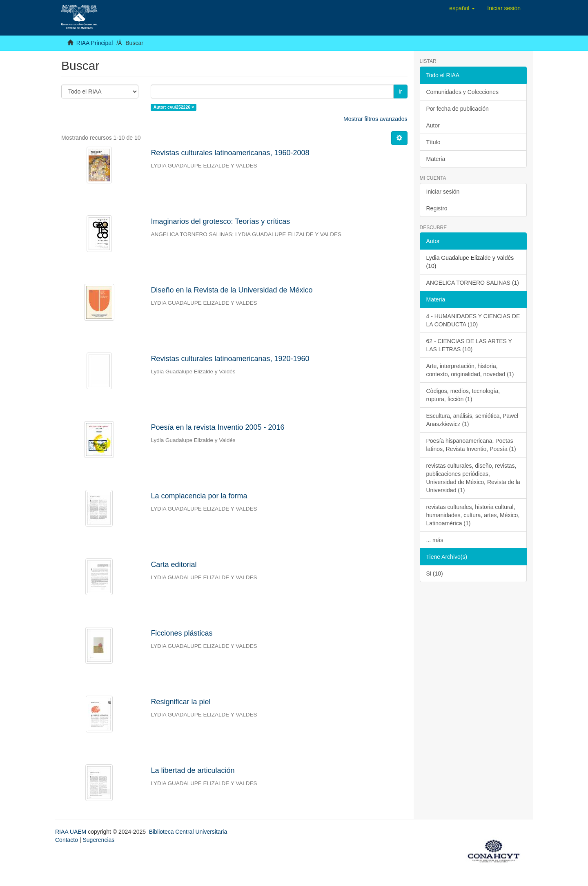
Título (433, 142)
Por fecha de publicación (458, 109)
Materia (436, 159)
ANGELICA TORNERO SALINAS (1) (473, 283)
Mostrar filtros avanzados (375, 119)
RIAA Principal (95, 43)
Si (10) (435, 574)
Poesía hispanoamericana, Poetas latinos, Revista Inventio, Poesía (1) (471, 445)
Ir (400, 92)
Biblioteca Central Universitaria (188, 832)
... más (435, 540)
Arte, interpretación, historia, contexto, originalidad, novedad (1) (470, 370)
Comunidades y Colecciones (462, 92)
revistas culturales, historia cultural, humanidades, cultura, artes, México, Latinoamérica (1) (473, 515)
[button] (462, 8)
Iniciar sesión (443, 192)
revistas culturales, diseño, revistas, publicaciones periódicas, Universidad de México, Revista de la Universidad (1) (473, 478)
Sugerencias (98, 840)
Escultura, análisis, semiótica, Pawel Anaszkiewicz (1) (472, 420)
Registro (437, 208)
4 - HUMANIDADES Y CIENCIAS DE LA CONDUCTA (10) (473, 320)
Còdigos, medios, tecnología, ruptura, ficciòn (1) (463, 395)
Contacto (67, 840)
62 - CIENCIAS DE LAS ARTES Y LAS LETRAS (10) (469, 345)
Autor (433, 125)
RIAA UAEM (71, 832)
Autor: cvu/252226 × (174, 107)
